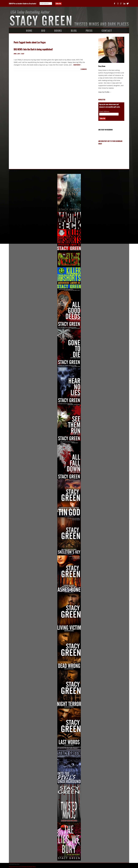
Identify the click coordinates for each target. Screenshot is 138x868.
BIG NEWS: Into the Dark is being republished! (33, 49)
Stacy (23, 54)
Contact (107, 31)
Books (58, 31)
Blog (74, 31)
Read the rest (78, 65)
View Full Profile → (105, 92)
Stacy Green (102, 66)
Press (89, 31)
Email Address (104, 111)
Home (29, 31)
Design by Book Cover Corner (15, 867)
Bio (43, 31)
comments (84, 69)
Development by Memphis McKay (29, 867)
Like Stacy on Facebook (105, 130)
